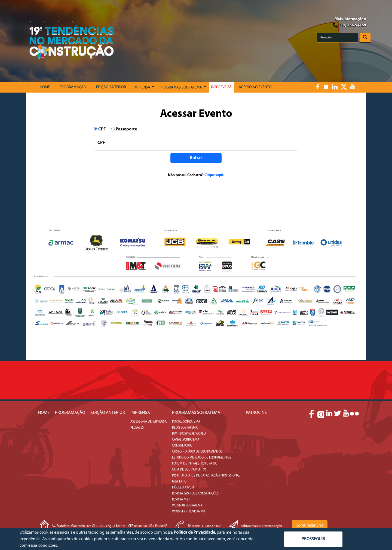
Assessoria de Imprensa (148, 422)
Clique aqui (214, 175)
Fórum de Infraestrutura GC (195, 464)
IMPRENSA (140, 413)
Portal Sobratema (186, 422)
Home (45, 87)
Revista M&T (181, 500)
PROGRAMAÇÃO (73, 87)
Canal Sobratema (186, 440)
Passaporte (124, 129)
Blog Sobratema (185, 428)
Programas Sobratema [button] (181, 88)
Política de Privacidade (194, 533)
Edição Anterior (111, 87)
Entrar (196, 158)
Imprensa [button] (142, 88)
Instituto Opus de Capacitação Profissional (206, 476)
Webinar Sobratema (187, 506)
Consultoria (182, 446)
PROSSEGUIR (313, 539)
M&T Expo (179, 482)
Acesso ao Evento (255, 87)
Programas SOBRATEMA (196, 413)
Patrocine (256, 413)
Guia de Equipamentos (189, 470)
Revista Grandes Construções (195, 494)
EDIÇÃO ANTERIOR (108, 413)
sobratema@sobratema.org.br (262, 526)
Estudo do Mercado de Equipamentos (202, 458)
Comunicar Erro (310, 525)
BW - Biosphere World (189, 434)
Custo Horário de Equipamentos (197, 452)
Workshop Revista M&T (189, 512)
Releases (137, 428)
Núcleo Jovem (183, 488)
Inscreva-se (221, 87)
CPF (102, 129)
